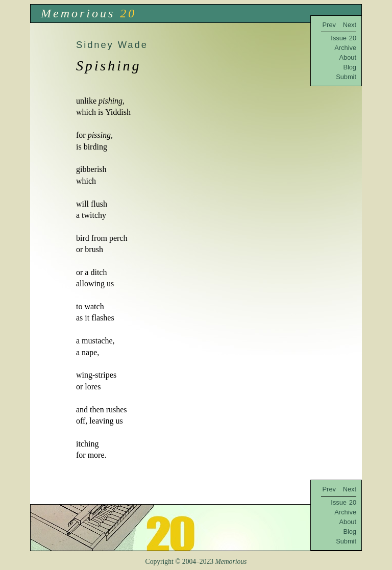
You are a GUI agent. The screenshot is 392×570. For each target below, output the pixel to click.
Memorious (78, 13)
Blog (350, 67)
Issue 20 (344, 38)
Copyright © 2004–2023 (196, 562)
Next (350, 25)
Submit (346, 77)
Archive (345, 48)
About (348, 57)
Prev (329, 25)
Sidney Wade (112, 45)
